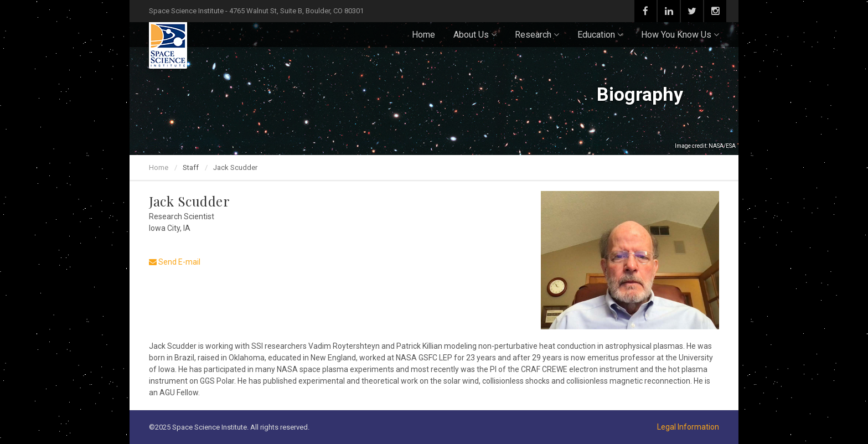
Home (423, 35)
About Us (475, 35)
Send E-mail (175, 262)
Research (537, 35)
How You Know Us (680, 35)
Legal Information (688, 427)
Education (600, 35)
